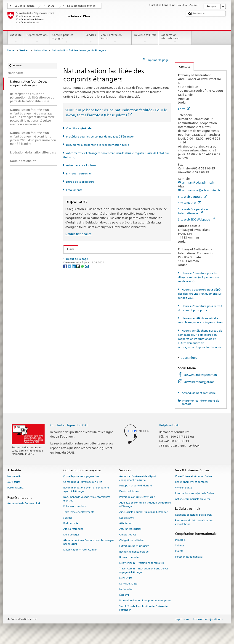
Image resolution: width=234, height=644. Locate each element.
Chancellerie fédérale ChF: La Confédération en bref (104, 338)
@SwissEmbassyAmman (201, 375)
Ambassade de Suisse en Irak (24, 503)
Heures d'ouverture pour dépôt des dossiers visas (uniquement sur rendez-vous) (200, 294)
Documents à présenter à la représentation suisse (98, 145)
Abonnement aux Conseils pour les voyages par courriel (89, 542)
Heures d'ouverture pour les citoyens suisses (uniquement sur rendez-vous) (199, 277)
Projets (179, 551)
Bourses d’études (129, 557)
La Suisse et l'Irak (145, 39)
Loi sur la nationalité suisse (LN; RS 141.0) (97, 278)
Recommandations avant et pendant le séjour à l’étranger (86, 489)
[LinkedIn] (74, 359)
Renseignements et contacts (191, 482)
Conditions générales (79, 128)
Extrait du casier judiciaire (134, 546)
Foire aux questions (75, 506)
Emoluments (74, 190)
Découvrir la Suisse (81, 318)
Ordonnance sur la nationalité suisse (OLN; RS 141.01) (105, 286)
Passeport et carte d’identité (136, 486)
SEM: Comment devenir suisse (89, 258)
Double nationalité (78, 234)
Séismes (68, 518)
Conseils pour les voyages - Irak (81, 477)
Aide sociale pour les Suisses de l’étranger (143, 512)
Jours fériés (189, 358)
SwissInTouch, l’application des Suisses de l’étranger (143, 608)
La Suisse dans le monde (81, 6)
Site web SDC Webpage (196, 219)
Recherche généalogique (134, 552)
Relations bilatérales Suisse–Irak (193, 515)
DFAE (51, 6)
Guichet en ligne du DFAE (69, 425)
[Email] (87, 359)
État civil (124, 595)
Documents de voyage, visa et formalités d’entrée (87, 499)
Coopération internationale (175, 39)
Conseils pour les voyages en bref (82, 482)
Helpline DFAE (170, 425)
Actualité (16, 39)
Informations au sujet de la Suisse (194, 493)
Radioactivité (71, 523)
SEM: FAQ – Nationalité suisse (89, 265)
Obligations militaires (132, 540)
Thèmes (179, 546)
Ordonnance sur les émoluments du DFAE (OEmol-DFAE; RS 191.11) (114, 292)
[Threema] (78, 359)
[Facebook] (65, 359)
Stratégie (180, 540)
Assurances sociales (130, 529)
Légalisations (127, 518)
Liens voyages (71, 535)
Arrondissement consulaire (198, 393)
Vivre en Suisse (183, 488)
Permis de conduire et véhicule (137, 497)
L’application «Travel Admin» (80, 550)
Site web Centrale (193, 197)
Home (11, 50)
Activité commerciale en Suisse (193, 499)
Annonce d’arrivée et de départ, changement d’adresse (138, 478)
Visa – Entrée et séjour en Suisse (193, 477)
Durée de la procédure (80, 182)
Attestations (126, 523)
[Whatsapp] (83, 359)
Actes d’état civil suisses (81, 165)
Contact (183, 67)
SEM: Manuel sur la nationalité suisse (94, 272)
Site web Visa (190, 203)
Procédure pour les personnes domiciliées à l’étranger (100, 136)
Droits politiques (129, 492)
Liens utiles (126, 578)
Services (91, 39)
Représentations (37, 39)
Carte (184, 109)
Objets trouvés (128, 535)
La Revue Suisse (128, 584)
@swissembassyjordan (199, 382)
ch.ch (72, 325)
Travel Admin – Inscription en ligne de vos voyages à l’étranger (144, 570)
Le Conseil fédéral (25, 6)
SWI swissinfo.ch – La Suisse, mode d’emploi (98, 331)
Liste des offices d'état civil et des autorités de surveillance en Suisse (114, 311)
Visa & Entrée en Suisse (115, 39)
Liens (69, 249)
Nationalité (40, 50)
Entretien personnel (79, 173)
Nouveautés (14, 477)
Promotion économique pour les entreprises (145, 601)
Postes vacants (15, 488)
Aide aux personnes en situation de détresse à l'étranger (145, 505)
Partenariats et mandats (189, 557)
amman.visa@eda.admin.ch (201, 190)
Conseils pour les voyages (66, 39)
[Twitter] (70, 359)
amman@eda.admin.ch (198, 182)
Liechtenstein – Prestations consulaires (141, 563)
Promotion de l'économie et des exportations (194, 522)
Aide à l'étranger (73, 529)
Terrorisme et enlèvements (79, 512)
